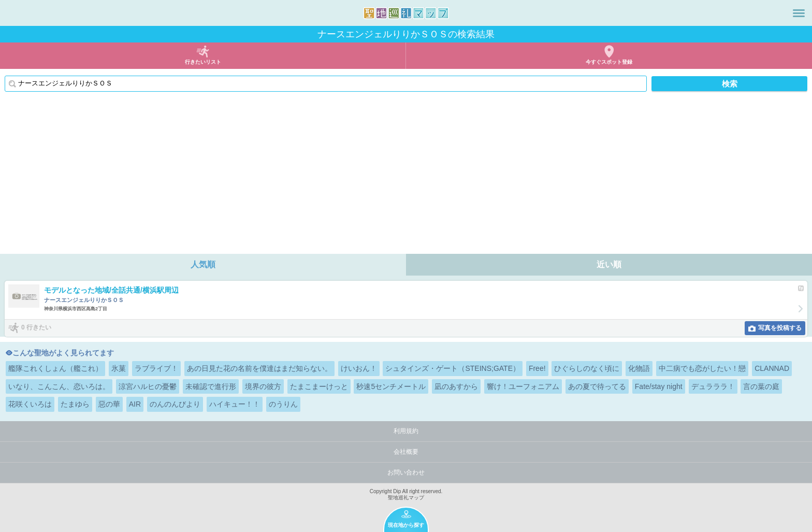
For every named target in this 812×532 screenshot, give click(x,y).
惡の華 (109, 404)
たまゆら (75, 404)
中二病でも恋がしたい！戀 (702, 368)
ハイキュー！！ (235, 404)
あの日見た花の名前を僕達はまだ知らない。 (259, 368)
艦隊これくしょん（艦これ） (55, 368)
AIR (135, 404)
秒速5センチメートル (391, 386)
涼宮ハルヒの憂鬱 (148, 386)
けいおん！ (359, 368)
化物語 (639, 368)
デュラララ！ (713, 386)
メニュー (799, 13)
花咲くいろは (30, 404)
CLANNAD (772, 368)
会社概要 (406, 452)
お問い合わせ (406, 472)
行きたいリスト (203, 62)
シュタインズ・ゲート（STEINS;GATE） (453, 368)
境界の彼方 (263, 386)
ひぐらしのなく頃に (587, 368)
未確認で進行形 (211, 386)
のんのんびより (175, 404)
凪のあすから (456, 386)
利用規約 (406, 431)
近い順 (609, 264)
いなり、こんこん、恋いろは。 (59, 386)
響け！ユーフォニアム (523, 386)
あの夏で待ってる (597, 386)
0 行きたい (36, 327)
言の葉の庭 (761, 386)
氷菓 (119, 368)
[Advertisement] (406, 176)
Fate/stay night (659, 386)
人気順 (203, 264)
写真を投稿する (780, 328)
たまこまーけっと (319, 386)
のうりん (283, 404)
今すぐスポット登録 (609, 62)
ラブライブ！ (156, 368)
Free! (537, 368)
